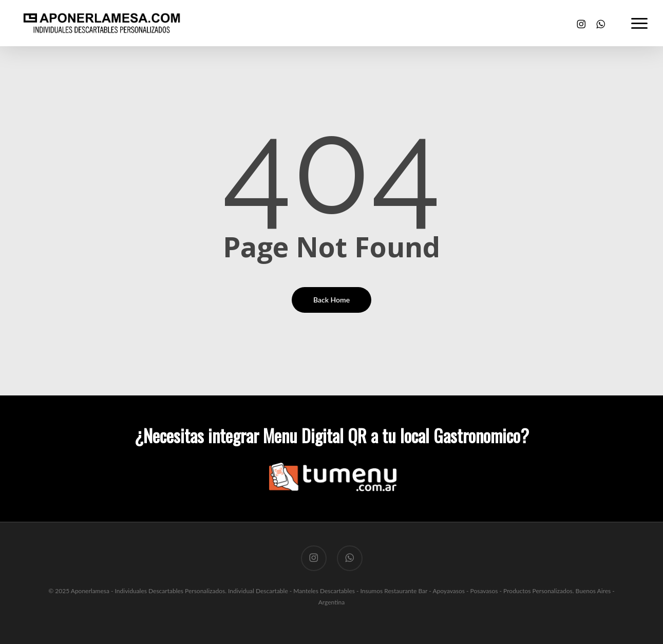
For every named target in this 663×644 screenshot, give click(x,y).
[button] (640, 23)
